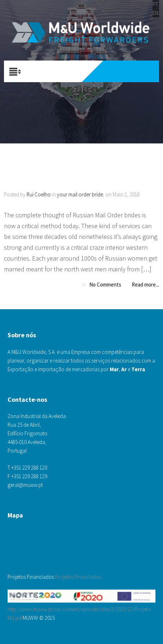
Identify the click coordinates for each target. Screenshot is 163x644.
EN (155, 13)
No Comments (105, 285)
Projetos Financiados (78, 577)
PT (155, 4)
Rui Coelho (39, 194)
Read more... (145, 285)
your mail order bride (80, 194)
